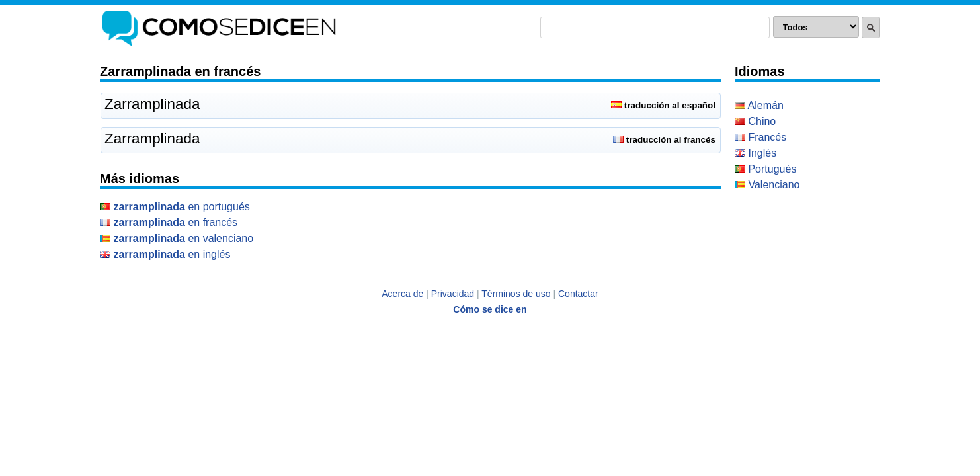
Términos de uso (516, 294)
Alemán (759, 105)
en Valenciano (177, 238)
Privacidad (453, 294)
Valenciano (767, 185)
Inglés (755, 153)
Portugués (765, 169)
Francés (760, 137)
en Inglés (165, 254)
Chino (755, 121)
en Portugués (175, 207)
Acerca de (402, 294)
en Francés (169, 222)
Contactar (578, 294)
